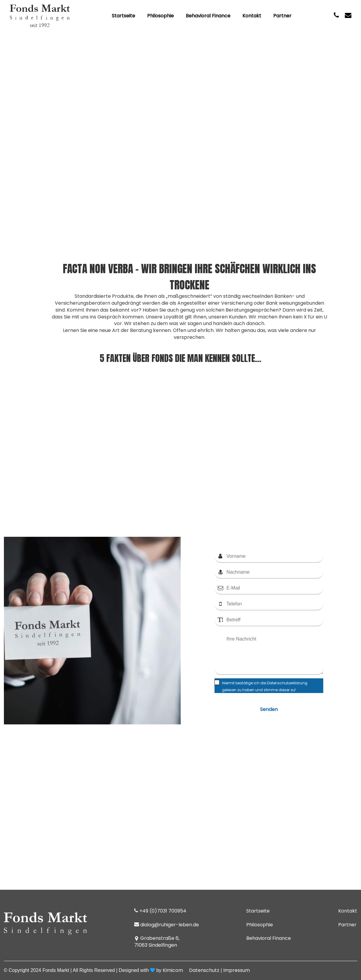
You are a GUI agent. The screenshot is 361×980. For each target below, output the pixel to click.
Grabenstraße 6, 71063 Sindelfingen (157, 942)
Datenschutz (204, 970)
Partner (282, 16)
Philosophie (160, 16)
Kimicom (173, 970)
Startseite (123, 16)
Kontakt (252, 16)
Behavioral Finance (208, 16)
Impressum (237, 970)
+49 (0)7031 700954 (160, 911)
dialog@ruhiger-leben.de (167, 925)
